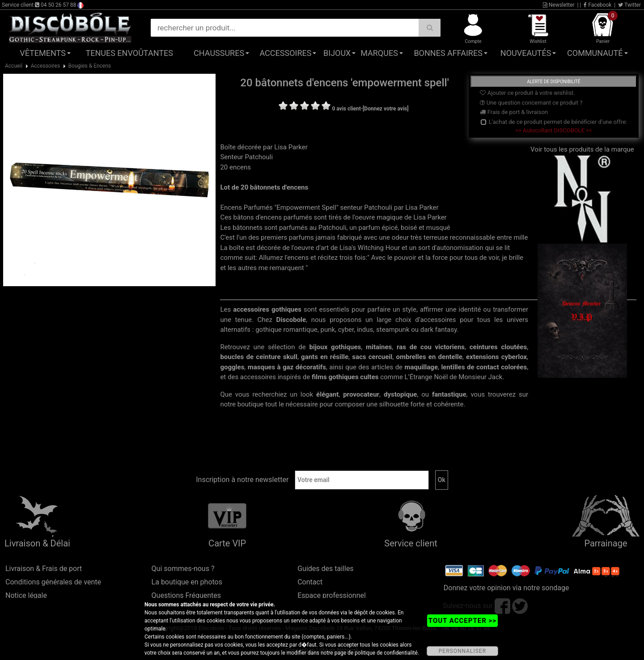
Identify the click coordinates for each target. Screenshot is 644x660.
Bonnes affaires (448, 53)
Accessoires (285, 53)
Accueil (14, 66)
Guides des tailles (325, 569)
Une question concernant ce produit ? (531, 103)
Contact (310, 582)
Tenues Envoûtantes (129, 53)
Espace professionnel (332, 595)
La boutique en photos (187, 582)
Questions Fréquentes (186, 595)
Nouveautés (526, 53)
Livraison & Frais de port (44, 569)
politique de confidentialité (386, 653)
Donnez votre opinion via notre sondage (506, 588)
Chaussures (219, 53)
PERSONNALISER (462, 651)
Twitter (629, 5)
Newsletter (559, 5)
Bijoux (337, 53)
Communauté (595, 53)
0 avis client (346, 109)
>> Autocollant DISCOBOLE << (553, 130)
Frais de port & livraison (514, 112)
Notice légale (26, 595)
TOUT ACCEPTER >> (462, 621)
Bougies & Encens (90, 66)
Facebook (597, 5)
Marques (379, 53)
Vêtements (43, 53)
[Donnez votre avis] (386, 109)
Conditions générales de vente (53, 582)
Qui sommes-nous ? (183, 569)
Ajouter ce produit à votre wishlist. (527, 93)
